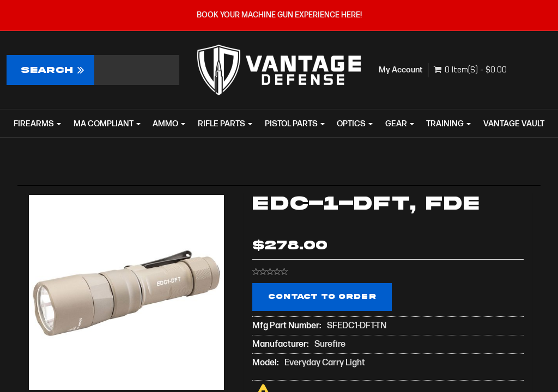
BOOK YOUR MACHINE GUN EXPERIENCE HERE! (279, 15)
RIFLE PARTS (225, 124)
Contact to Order (322, 297)
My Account (401, 70)
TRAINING (448, 124)
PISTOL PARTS (295, 124)
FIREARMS (37, 124)
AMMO (169, 124)
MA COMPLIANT (107, 124)
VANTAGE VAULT (514, 124)
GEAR (400, 124)
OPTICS (355, 124)
